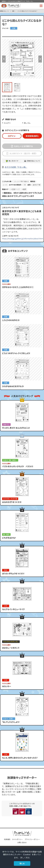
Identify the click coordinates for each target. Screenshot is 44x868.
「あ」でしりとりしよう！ (11, 722)
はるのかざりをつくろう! (12, 502)
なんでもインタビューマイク (13, 609)
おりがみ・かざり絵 (10, 499)
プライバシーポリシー (32, 839)
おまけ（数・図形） (10, 460)
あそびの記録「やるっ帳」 (16, 167)
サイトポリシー (17, 839)
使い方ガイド (13, 161)
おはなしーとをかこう (11, 648)
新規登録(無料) (32, 136)
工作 (6, 606)
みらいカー (7, 686)
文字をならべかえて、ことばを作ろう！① (18, 287)
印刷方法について (33, 161)
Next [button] (40, 59)
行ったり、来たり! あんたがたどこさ (16, 428)
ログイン (12, 136)
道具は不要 (37, 185)
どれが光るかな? (9, 538)
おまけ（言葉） (9, 719)
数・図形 (6, 534)
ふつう (5, 185)
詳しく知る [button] (25, 858)
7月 (25, 185)
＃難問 (24, 189)
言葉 (13, 11)
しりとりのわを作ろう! (11, 320)
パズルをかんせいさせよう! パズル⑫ (18, 466)
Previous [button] (4, 59)
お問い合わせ (22, 842)
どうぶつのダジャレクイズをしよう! (16, 353)
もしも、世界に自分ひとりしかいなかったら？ (20, 758)
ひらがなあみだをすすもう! (13, 386)
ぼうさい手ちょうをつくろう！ (13, 573)
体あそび (6, 424)
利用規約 (7, 839)
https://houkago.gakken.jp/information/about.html (23, 239)
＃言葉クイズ (15, 189)
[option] (22, 59)
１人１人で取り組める (21, 181)
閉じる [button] (22, 863)
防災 (6, 570)
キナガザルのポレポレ (11, 642)
